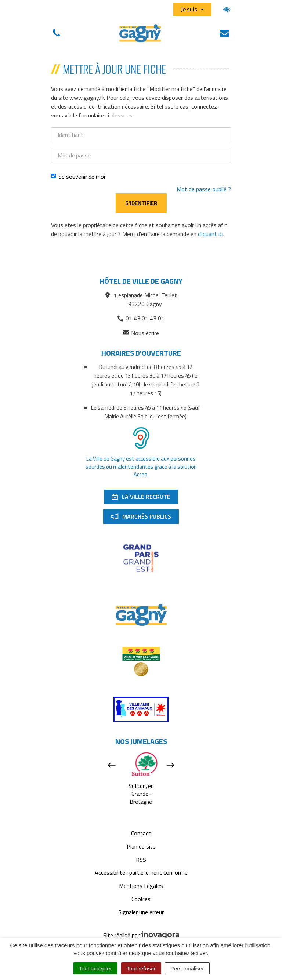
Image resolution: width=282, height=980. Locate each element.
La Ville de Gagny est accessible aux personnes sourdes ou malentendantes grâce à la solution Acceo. (141, 467)
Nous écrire (141, 333)
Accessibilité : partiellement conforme (141, 872)
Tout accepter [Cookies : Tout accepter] (95, 968)
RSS (141, 860)
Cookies (141, 899)
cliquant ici (211, 234)
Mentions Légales (141, 886)
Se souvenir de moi (78, 177)
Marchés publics (145, 518)
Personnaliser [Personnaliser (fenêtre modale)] (187, 968)
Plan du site (141, 846)
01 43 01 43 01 (141, 318)
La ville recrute (145, 498)
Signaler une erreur (141, 912)
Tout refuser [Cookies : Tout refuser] (141, 968)
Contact (141, 833)
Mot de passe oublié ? (204, 189)
